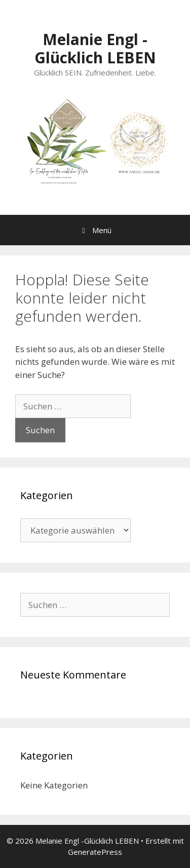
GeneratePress (95, 852)
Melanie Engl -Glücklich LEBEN (95, 48)
